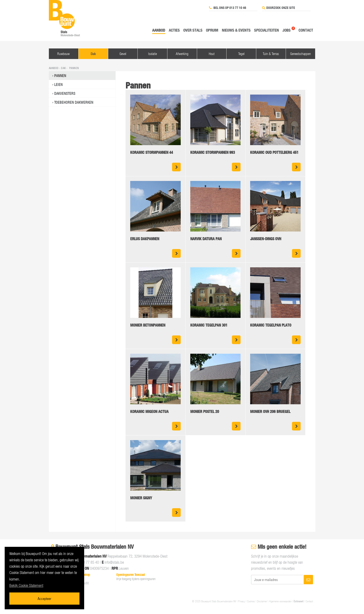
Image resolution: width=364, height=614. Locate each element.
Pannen (60, 76)
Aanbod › (55, 68)
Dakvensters (65, 93)
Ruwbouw (63, 54)
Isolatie (153, 54)
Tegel (241, 54)
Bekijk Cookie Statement (26, 585)
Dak (93, 54)
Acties (174, 30)
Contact (306, 30)
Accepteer (44, 598)
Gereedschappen (301, 54)
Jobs (287, 30)
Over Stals (193, 30)
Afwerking (182, 54)
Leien (58, 85)
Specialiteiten (267, 30)
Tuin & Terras (271, 54)
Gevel (123, 54)
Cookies (251, 601)
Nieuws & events (236, 30)
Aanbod (159, 30)
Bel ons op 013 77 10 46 (228, 8)
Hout (212, 54)
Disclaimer (262, 601)
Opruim (212, 30)
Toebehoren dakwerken (74, 102)
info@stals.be (114, 562)
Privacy (242, 601)
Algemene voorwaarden (280, 601)
